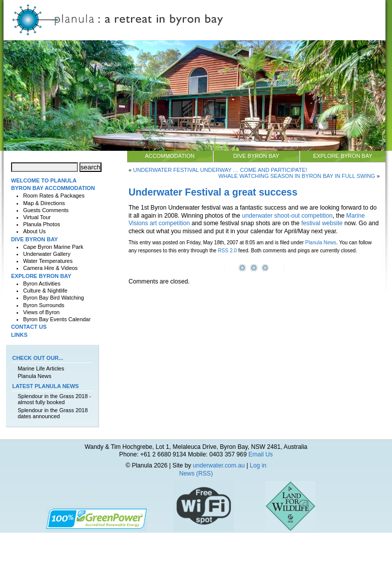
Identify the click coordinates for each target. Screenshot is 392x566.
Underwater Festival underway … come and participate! (220, 170)
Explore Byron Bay (343, 156)
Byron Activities (42, 284)
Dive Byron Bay (256, 156)
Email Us (261, 454)
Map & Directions (44, 203)
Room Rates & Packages (54, 196)
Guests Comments (46, 210)
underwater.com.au (219, 465)
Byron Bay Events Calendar (57, 319)
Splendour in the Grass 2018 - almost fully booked (54, 399)
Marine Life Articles (41, 368)
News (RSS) (196, 474)
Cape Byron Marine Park (53, 247)
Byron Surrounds (44, 305)
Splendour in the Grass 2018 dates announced (53, 413)
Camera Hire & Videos (51, 268)
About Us (34, 231)
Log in (258, 465)
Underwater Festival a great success (213, 192)
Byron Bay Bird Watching (54, 298)
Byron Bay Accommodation (53, 188)
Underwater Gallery (47, 254)
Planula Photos (42, 224)
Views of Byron (41, 312)
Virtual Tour (37, 217)
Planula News (321, 243)
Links (19, 335)
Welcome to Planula (44, 180)
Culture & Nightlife (45, 291)
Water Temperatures (48, 261)
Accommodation (170, 156)
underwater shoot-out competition (287, 216)
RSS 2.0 (228, 251)
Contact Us (29, 327)
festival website (322, 223)
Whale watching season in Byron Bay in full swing (297, 176)
